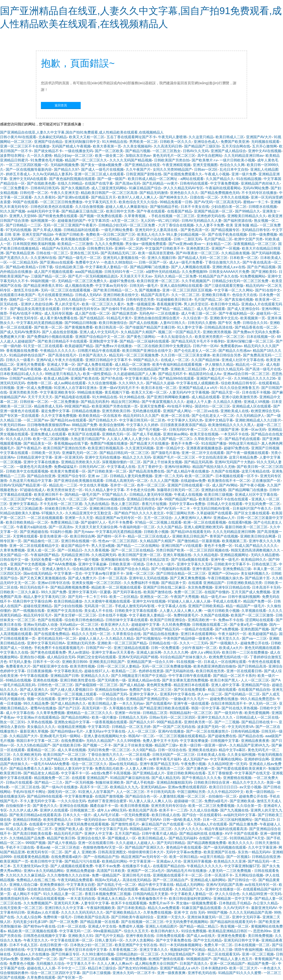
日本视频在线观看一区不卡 (237, 476)
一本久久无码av (131, 703)
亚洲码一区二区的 (129, 248)
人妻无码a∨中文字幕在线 (105, 731)
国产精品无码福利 (183, 838)
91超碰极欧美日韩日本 (174, 300)
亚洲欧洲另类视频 (217, 332)
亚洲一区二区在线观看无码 (218, 954)
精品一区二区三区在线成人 (149, 536)
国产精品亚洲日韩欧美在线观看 (164, 708)
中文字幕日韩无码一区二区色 (142, 420)
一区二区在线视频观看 (45, 518)
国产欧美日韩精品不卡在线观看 (62, 341)
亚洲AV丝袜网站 (177, 467)
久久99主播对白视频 (98, 954)
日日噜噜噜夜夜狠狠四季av (49, 425)
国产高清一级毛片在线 (263, 369)
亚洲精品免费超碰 (80, 871)
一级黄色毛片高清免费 (34, 467)
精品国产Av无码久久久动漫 (63, 248)
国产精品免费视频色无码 (220, 193)
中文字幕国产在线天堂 (252, 773)
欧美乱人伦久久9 (151, 234)
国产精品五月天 (103, 197)
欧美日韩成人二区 (230, 137)
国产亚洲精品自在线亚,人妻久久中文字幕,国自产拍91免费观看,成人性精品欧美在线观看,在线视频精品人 (82, 132)
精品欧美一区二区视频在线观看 (116, 587)
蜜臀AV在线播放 (43, 708)
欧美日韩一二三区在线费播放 (245, 652)
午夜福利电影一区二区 (137, 527)
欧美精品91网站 (115, 861)
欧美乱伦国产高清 (143, 810)
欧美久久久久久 (241, 843)
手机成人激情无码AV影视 (135, 606)
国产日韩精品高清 (252, 666)
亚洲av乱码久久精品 (22, 430)
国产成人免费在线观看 (95, 365)
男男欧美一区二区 (143, 142)
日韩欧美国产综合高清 (91, 917)
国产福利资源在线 (238, 221)
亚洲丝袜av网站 (175, 434)
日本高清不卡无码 (266, 587)
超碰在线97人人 (97, 671)
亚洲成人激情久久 (56, 569)
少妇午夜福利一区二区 (199, 648)
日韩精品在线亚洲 (266, 857)
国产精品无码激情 (154, 193)
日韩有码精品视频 (245, 731)
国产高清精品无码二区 (118, 253)
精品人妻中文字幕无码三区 (45, 597)
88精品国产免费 (84, 425)
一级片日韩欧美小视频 (237, 160)
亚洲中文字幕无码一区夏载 (90, 592)
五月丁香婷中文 (150, 467)
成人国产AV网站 (225, 485)
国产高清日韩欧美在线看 (32, 834)
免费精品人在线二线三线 (36, 880)
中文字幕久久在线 (14, 652)
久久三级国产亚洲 (224, 430)
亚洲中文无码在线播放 (103, 457)
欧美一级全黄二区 (109, 156)
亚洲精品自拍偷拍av (111, 690)
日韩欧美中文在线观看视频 (27, 471)
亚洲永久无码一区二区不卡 (134, 973)
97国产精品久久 (115, 495)
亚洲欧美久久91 (81, 936)
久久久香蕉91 (45, 197)
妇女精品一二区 (219, 244)
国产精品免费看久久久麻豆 (31, 768)
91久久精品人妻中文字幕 (104, 490)
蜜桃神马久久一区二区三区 (66, 499)
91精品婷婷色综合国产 (28, 355)
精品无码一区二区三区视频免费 (134, 355)
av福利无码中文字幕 (43, 211)
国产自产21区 (69, 708)
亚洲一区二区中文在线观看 (203, 453)
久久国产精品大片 (54, 759)
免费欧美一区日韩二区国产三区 (111, 234)
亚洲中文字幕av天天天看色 (113, 652)
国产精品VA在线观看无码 (191, 532)
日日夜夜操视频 (39, 671)
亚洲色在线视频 (45, 680)
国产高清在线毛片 (62, 355)
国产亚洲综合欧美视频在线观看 (79, 481)
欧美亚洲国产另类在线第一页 (115, 406)
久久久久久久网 (176, 652)
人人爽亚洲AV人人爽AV (193, 518)
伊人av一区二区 (210, 694)
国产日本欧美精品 (131, 908)
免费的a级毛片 (216, 801)
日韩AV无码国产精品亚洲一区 (23, 485)
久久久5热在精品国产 (33, 745)
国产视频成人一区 (122, 838)
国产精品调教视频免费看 (70, 587)
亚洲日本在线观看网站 (198, 634)
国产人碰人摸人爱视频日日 (72, 690)
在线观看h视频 (240, 522)
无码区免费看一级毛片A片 (51, 560)
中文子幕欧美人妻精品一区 (107, 267)
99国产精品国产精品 (180, 499)
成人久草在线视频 (72, 750)
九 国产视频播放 (147, 290)
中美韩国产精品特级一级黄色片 (188, 638)
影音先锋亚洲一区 (54, 536)
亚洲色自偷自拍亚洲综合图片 (157, 318)
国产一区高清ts (61, 527)
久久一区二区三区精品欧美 (21, 508)
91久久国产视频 (13, 211)
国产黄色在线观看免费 (48, 652)
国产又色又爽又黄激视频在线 (43, 578)
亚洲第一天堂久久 (171, 917)
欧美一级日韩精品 (260, 792)
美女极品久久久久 (41, 727)
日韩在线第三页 (264, 564)
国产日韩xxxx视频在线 (107, 499)
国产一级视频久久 (224, 643)
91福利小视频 (61, 532)
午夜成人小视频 (217, 174)
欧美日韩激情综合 (113, 323)
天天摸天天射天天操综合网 (96, 527)
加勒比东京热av (138, 156)
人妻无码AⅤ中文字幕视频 (189, 392)
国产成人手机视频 (147, 434)
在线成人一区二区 (175, 360)
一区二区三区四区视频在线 (208, 550)
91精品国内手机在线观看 (119, 889)
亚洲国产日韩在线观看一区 (189, 485)
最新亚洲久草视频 (34, 731)
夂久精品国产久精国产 (138, 332)
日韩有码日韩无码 (45, 188)
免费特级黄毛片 (186, 615)
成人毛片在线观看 (211, 309)
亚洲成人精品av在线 (144, 680)
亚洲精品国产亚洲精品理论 (147, 699)
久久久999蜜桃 (129, 741)
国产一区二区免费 (64, 922)
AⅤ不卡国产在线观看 (241, 834)
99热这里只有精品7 (244, 443)
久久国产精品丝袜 (205, 360)
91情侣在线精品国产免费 (149, 369)
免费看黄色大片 (18, 666)
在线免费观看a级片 (66, 857)
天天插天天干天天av (136, 276)
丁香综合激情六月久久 (223, 262)
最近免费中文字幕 (55, 411)
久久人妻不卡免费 (210, 225)
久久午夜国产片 (138, 169)
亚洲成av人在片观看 (43, 912)
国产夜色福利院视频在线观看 (72, 179)
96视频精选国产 (199, 959)
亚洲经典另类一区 (198, 722)
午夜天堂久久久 (227, 638)
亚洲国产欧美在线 (85, 378)
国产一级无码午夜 (228, 713)
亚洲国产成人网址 (177, 411)
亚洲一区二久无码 (169, 476)
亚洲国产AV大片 (259, 137)
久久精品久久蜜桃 (227, 402)
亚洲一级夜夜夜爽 (171, 973)
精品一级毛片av (213, 597)
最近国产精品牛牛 (75, 546)
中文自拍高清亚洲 (213, 457)
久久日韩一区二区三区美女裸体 (185, 355)
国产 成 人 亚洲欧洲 (80, 852)
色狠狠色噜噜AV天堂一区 (103, 847)
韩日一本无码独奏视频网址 (181, 945)
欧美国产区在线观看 (84, 434)
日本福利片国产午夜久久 (252, 508)
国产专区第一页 (70, 977)
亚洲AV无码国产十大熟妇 (235, 462)
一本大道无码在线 (81, 899)
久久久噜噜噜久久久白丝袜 (68, 875)
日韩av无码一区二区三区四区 (172, 717)
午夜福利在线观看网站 (223, 188)
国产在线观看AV (159, 703)
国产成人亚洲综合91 (243, 309)
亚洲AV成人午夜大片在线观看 (60, 360)
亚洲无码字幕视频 (197, 861)
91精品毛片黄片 (119, 318)
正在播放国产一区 (266, 481)
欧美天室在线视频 (204, 434)
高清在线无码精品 (137, 880)
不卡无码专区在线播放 (259, 193)
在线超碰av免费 (193, 481)
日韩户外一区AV (206, 346)
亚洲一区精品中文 (170, 448)
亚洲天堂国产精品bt (37, 234)
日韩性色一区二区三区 (55, 685)
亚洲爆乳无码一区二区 (80, 453)
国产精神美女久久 (174, 197)
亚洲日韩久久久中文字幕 (65, 908)
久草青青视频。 (137, 216)
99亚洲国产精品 (77, 406)
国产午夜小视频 (252, 485)
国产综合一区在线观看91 (202, 815)
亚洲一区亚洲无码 (69, 457)
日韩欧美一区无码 (46, 453)
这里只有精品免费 (243, 457)
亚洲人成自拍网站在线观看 (181, 286)
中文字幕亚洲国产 (34, 694)
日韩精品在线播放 (86, 411)
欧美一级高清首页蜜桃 (156, 253)
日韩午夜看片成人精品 (159, 834)
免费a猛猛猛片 (66, 467)
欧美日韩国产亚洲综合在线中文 (147, 351)
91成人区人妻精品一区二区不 (29, 829)
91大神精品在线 (115, 142)
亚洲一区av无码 (253, 430)
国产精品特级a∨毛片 (67, 731)
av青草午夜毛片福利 (165, 759)
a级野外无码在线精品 (163, 272)
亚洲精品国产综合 (256, 685)
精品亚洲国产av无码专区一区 (118, 518)
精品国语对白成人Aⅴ (205, 374)
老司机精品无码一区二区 (57, 638)
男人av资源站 (79, 652)
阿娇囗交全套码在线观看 (97, 657)
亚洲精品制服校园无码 (174, 782)
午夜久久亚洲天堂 (65, 193)
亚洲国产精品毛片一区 (214, 378)
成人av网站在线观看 (70, 383)
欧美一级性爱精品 (97, 374)
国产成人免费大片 (82, 578)
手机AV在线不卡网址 (26, 313)
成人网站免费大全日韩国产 (156, 964)
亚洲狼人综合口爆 (23, 885)
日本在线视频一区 (261, 337)
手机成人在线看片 (227, 601)
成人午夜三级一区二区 (199, 313)
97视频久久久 (52, 513)
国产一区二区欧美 (109, 151)
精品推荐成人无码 (48, 406)
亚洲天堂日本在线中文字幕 (86, 950)
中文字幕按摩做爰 (194, 741)
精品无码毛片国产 (68, 834)
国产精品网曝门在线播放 (149, 267)
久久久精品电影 (206, 555)
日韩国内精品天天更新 (151, 894)
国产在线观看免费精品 (52, 634)
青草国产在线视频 (224, 536)
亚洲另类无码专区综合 (169, 806)
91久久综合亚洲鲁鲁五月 (239, 388)
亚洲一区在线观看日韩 (244, 671)
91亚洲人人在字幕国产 (96, 792)
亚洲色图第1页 (198, 248)
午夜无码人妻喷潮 (172, 137)
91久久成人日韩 (18, 439)
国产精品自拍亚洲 (41, 476)
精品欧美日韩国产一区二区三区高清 (109, 193)
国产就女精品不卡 (48, 151)
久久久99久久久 (131, 383)
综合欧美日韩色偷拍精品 (84, 620)
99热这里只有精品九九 (63, 374)
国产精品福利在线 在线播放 (201, 834)
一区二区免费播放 (65, 402)
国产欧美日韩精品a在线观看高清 (35, 815)
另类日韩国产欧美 (170, 550)
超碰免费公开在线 (254, 643)
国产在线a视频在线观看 (190, 560)
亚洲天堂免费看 (152, 406)
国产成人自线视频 (143, 323)
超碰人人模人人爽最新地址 (127, 207)
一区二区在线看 (138, 755)
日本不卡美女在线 (195, 207)
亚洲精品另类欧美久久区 (80, 462)
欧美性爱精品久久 (57, 820)
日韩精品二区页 (155, 713)
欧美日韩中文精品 (225, 304)
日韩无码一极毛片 (144, 286)
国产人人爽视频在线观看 (191, 267)
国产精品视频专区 (225, 230)
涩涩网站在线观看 (259, 620)
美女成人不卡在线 (98, 611)
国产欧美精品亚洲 (20, 253)
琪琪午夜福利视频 (249, 950)
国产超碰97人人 (93, 522)
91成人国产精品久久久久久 (256, 546)
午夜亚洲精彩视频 (176, 165)
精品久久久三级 (220, 950)
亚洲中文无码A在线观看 (28, 179)
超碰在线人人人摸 (41, 968)
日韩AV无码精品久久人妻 (201, 221)
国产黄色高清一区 (195, 230)
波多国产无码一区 (211, 727)
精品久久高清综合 (122, 430)
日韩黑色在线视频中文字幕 (45, 936)
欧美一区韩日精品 (184, 857)
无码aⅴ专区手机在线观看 (77, 889)
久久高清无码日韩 (168, 146)
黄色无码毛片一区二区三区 (174, 156)
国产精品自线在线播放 (161, 634)
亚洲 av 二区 (98, 476)
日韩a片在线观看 (19, 782)
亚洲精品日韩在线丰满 (144, 499)
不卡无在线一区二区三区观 (61, 504)
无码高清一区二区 (98, 606)
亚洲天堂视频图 (205, 165)
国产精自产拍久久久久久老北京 (139, 513)
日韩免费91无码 (100, 248)
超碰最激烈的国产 (72, 221)
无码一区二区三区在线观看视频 (66, 290)
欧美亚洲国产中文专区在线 (136, 945)
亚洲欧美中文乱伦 (224, 318)
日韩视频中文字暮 (225, 741)
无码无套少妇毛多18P (30, 922)
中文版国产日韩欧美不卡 (164, 248)
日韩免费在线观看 (170, 936)
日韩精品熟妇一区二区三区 (138, 954)
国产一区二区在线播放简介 (207, 731)
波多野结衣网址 (12, 156)
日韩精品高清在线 (218, 327)
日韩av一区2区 (206, 169)
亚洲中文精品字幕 (219, 420)
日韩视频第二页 (82, 810)
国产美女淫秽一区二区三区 (75, 615)
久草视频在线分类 (123, 708)
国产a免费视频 (227, 629)
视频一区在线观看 (41, 699)
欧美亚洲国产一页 (14, 861)
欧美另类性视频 (82, 666)
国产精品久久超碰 (160, 383)
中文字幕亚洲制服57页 (242, 866)
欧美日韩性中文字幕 (46, 861)
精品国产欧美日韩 (61, 838)
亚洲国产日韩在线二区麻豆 (164, 587)
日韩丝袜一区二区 (34, 402)
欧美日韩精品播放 (68, 601)
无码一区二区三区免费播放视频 (166, 666)
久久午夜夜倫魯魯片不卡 (147, 899)
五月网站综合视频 (249, 875)
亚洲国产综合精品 (48, 142)
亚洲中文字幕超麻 (92, 564)
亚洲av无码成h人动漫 (40, 625)
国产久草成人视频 (47, 230)
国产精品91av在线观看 (68, 420)
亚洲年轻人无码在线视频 (148, 578)
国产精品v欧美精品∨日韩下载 (29, 267)
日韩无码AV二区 (92, 467)
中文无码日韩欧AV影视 (212, 508)
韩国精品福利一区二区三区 (191, 713)
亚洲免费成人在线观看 (48, 434)
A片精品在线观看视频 (48, 899)
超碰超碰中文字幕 (145, 625)
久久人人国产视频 (164, 481)
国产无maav (84, 532)
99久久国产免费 (54, 592)
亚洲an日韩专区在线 (54, 583)
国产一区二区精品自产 (170, 880)
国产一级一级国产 (111, 179)
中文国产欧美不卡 (65, 629)
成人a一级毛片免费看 (186, 262)
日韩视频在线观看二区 (210, 625)
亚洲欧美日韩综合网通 (258, 536)
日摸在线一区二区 (204, 197)
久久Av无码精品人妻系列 (52, 174)
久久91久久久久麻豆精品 (25, 875)
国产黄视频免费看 (79, 327)
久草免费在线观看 (41, 977)
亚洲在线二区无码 (84, 253)
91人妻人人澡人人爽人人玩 (150, 801)
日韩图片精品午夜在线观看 (99, 351)
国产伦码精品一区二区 (242, 694)
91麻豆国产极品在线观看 (201, 908)
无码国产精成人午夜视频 (71, 146)
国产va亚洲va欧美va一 (186, 244)
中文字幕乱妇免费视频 (45, 950)
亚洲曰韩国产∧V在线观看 (182, 546)
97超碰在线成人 (33, 490)
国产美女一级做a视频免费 (102, 165)
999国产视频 (35, 843)
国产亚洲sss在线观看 (57, 262)
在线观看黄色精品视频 (31, 857)
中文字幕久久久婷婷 (142, 425)
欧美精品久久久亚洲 (230, 861)
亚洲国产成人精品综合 (228, 151)
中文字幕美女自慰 (81, 885)
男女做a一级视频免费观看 (146, 244)
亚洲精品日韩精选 (27, 820)
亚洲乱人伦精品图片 (161, 926)
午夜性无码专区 (25, 318)
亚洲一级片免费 (244, 174)
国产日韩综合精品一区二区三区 (181, 573)
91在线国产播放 (214, 443)
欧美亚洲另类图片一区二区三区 (220, 337)
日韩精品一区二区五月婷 (131, 727)
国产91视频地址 (149, 638)
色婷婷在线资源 (151, 671)
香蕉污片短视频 (154, 504)
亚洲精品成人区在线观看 (252, 406)
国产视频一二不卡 (97, 745)
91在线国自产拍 (120, 820)
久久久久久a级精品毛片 (130, 629)
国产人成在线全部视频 (60, 332)
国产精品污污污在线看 (82, 861)
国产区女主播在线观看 (252, 513)
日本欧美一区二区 (244, 258)
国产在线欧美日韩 (67, 745)
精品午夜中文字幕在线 (156, 885)
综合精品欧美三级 (69, 267)
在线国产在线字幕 (99, 183)
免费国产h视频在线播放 (109, 443)
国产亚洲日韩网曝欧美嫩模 (168, 397)
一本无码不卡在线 (235, 434)
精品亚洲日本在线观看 (191, 685)
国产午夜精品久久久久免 (201, 778)
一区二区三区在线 (25, 787)
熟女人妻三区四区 (125, 504)
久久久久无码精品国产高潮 (250, 912)
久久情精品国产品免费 (27, 838)
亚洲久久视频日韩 (162, 258)
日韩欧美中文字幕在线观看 (136, 611)
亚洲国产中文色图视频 (28, 564)
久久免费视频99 (194, 272)
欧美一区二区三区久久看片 (103, 304)
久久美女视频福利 (137, 146)
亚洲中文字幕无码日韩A (46, 643)
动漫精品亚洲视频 (72, 727)
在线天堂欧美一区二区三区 (21, 908)
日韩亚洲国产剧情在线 (144, 174)
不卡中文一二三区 (72, 968)
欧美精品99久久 (254, 560)
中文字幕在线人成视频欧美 (197, 383)
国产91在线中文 (268, 290)
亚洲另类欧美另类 (23, 392)
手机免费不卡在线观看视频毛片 (59, 648)
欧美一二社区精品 (124, 597)
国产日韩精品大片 (103, 420)
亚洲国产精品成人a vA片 (198, 388)
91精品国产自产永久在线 (218, 276)
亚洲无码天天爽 (66, 903)
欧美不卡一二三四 (173, 810)
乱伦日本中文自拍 (234, 169)
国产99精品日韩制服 (81, 323)
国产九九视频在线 (234, 810)
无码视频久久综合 (50, 964)
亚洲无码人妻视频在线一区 (124, 258)
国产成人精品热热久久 (68, 703)
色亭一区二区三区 (151, 485)
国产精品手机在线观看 (242, 439)
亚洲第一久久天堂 (79, 518)
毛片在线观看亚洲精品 (55, 295)
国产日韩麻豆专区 (65, 954)
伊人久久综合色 (227, 894)
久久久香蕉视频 (97, 550)
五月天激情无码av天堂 (31, 866)
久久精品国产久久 (189, 889)
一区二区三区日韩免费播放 (61, 202)
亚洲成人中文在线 (102, 926)
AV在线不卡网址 (180, 406)
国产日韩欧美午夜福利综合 (133, 917)
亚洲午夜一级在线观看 (191, 703)
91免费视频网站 (253, 276)
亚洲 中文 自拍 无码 (189, 912)
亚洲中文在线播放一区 (223, 889)
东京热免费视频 (200, 587)
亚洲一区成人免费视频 (34, 388)
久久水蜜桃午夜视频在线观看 (107, 601)
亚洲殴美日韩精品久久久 (247, 216)
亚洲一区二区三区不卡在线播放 (25, 146)
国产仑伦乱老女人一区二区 (195, 351)
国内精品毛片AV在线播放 (186, 871)
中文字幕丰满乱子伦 (141, 378)
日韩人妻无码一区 (109, 940)
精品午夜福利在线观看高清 (226, 829)
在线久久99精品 (70, 183)
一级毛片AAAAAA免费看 (50, 764)
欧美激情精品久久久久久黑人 (231, 425)
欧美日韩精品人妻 (102, 703)
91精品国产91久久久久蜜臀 (240, 973)
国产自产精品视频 (261, 267)
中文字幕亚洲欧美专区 (57, 392)
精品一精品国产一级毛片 (245, 606)
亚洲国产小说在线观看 (154, 239)
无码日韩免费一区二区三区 (109, 750)
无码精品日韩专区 (256, 230)
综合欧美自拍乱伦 (41, 889)
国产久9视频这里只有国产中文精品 (139, 676)
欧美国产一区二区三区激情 (252, 615)
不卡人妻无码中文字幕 (38, 801)
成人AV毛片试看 (106, 815)
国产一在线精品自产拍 (101, 857)
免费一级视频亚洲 (141, 304)
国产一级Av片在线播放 (59, 787)
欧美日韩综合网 (82, 536)
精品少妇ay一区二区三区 (74, 156)
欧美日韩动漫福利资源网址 (190, 899)
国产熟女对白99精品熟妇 (138, 968)
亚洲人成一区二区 (41, 550)
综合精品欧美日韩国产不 (92, 569)
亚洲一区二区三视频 (258, 954)
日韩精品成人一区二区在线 (257, 717)
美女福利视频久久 (255, 573)
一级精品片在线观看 (197, 629)
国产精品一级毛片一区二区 (80, 258)
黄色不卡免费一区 (185, 443)
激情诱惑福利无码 (14, 899)
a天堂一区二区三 (125, 221)
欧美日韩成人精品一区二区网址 (153, 179)
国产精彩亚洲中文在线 (50, 666)
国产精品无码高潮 (198, 462)
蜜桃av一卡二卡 (256, 202)
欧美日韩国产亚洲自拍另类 (65, 448)
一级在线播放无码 (79, 151)
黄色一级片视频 (86, 560)
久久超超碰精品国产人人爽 (135, 374)
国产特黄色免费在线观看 (58, 216)
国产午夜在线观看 (151, 211)
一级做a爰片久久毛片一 (189, 699)
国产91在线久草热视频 (239, 708)
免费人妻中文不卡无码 (160, 741)
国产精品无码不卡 (172, 374)
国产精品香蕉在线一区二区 (256, 327)
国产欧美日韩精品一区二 (113, 290)
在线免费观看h (73, 741)
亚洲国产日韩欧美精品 (206, 606)
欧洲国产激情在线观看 (166, 959)
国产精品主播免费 (243, 824)
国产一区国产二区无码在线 (174, 727)
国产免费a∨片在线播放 (114, 346)
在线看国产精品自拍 (254, 690)
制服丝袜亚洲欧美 (110, 782)
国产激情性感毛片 (125, 824)
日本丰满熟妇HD (214, 968)
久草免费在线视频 (157, 912)
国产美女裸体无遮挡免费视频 (185, 680)
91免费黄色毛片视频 (47, 160)
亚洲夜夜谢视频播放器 (204, 448)
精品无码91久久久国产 (141, 416)
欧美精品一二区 (124, 671)
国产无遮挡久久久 (14, 258)
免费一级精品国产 (106, 875)
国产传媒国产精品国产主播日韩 (150, 327)
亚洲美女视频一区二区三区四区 (97, 583)
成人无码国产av (196, 759)
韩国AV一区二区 (141, 736)
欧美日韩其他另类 (34, 629)
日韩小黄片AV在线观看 (18, 137)
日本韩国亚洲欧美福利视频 (34, 244)
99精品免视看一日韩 (176, 202)
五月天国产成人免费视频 (251, 592)
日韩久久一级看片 (20, 360)
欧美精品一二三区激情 (75, 244)
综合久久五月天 (136, 931)
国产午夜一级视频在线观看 (247, 453)
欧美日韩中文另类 (120, 211)
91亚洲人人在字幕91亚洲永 (76, 388)
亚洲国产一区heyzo (223, 573)
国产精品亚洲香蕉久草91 (43, 286)
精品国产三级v (166, 745)
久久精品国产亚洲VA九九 (249, 745)
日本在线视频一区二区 (252, 945)
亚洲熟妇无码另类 (81, 643)
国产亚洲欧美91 (264, 272)
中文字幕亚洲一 (142, 861)
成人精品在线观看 (206, 397)
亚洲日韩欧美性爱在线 (78, 680)
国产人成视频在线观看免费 (72, 866)
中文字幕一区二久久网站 (233, 290)
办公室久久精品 (265, 903)
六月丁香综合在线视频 (176, 225)
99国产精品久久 (146, 360)
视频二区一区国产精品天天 (179, 332)
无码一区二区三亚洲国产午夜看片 (70, 225)
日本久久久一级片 (160, 564)
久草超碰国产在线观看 (214, 513)
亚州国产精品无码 (165, 629)
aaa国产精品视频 (89, 272)
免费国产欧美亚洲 (235, 142)
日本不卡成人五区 (23, 945)
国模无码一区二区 (62, 792)
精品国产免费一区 (257, 601)
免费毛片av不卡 (161, 903)
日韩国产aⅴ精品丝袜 (25, 378)
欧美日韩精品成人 (152, 838)
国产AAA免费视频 (62, 564)
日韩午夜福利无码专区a (81, 309)
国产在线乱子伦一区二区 (117, 885)
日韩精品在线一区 (163, 643)
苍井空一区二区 (122, 485)
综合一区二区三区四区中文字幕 (55, 973)
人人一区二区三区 (255, 680)
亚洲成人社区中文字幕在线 (243, 360)
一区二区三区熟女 (166, 151)
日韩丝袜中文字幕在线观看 (127, 620)
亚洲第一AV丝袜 (128, 713)
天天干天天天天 (40, 397)
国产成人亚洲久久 (34, 690)
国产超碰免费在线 (222, 736)
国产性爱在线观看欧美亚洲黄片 (241, 768)
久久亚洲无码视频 (140, 448)
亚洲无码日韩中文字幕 (241, 940)
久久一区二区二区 (185, 295)
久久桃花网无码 (104, 555)
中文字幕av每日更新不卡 (104, 573)
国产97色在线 (112, 378)
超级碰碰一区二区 (188, 801)
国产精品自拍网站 (75, 717)
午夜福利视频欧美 (101, 908)
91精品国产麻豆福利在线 (130, 778)
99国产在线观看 (25, 202)
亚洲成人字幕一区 (61, 365)
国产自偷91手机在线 (118, 309)
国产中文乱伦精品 (208, 940)
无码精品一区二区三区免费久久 (82, 281)
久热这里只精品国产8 (87, 439)
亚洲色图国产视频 (255, 629)
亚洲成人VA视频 (256, 402)
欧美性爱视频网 (257, 713)
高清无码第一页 (94, 708)
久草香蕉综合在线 (127, 634)
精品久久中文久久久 (249, 782)
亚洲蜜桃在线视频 (237, 778)
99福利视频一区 (43, 281)
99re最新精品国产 (107, 931)
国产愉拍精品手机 (164, 207)
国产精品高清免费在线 (147, 471)
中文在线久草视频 (94, 485)
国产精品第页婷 (124, 313)
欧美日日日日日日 (223, 787)
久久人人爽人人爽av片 (115, 964)
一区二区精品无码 (23, 262)
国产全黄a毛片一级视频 (248, 625)
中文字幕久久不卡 (81, 964)
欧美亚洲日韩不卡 (48, 495)
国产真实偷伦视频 (239, 300)
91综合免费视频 (194, 931)
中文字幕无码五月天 (101, 202)
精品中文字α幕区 (232, 750)
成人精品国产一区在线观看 (65, 369)
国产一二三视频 (227, 722)
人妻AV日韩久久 (173, 323)
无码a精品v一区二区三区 (79, 625)
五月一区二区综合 (158, 518)
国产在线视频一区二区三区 (142, 922)
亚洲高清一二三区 (170, 768)
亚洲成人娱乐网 (149, 652)
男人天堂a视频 (103, 546)
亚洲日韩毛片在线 (136, 875)
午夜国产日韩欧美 (69, 234)
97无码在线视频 (18, 230)
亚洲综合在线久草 (91, 838)
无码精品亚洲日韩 (75, 555)
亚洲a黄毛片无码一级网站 (61, 736)
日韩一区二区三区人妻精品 (118, 666)
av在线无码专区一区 (261, 885)
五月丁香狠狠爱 (220, 773)
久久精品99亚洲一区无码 (228, 764)
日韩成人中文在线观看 (225, 504)
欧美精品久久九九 (124, 787)
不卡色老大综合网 (140, 490)
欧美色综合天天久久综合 (138, 202)
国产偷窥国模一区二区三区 (96, 685)
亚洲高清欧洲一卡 (202, 620)
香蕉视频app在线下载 (71, 443)
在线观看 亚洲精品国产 (206, 583)
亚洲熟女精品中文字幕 (72, 722)
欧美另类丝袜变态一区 (65, 490)
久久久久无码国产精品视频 (131, 160)
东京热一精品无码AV (254, 852)
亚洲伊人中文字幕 (98, 834)
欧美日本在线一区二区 (159, 388)
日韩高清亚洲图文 (112, 852)
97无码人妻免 (20, 662)
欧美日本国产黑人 (224, 680)
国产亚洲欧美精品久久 (123, 912)
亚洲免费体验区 (52, 885)
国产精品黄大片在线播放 (149, 443)
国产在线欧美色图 (41, 183)
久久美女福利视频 (241, 755)
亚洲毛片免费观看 (31, 365)
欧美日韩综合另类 (227, 355)
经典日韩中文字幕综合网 (32, 601)
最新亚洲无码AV (264, 908)
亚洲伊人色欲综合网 (37, 304)
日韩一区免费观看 (165, 648)
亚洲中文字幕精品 (23, 504)
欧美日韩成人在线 (166, 815)
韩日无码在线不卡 (34, 587)
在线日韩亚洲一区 (54, 945)
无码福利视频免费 (65, 165)
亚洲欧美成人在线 (235, 411)
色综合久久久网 (232, 165)
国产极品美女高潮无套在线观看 (35, 309)
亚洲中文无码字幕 (246, 917)
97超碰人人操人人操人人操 (189, 601)
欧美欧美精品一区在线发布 (100, 416)
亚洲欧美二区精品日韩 (188, 369)
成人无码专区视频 (58, 313)
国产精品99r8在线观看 (176, 378)
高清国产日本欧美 (111, 871)
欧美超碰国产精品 (79, 346)
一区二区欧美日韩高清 (106, 300)
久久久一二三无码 (194, 643)
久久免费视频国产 (38, 903)
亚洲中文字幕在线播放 (41, 462)
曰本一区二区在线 (72, 926)
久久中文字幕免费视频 (59, 416)
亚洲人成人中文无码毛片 (99, 332)
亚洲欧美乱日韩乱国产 (190, 536)
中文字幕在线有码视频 (88, 430)
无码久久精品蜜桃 (265, 555)
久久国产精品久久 (220, 179)
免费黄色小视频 (22, 964)
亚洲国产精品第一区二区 (213, 211)
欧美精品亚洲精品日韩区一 (230, 931)
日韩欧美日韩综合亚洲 (212, 782)
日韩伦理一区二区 (34, 193)
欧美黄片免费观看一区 (68, 471)
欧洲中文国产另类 (249, 239)
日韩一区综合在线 (109, 699)
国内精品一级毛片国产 (82, 495)
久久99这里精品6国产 (178, 954)
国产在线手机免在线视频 (227, 234)
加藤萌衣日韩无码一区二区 (178, 490)
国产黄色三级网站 (141, 337)
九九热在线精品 (97, 504)
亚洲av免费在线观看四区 (187, 787)
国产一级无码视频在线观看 (225, 847)
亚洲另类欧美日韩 (116, 411)
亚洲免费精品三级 (237, 569)
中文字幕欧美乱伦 (68, 671)
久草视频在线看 (254, 611)
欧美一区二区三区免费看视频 (211, 806)
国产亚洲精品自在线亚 (142, 165)
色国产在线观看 (50, 620)
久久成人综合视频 (204, 810)
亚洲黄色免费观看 (231, 936)
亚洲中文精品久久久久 (216, 717)
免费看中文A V (87, 262)
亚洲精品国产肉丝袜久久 (260, 183)
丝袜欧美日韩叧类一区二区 (66, 508)
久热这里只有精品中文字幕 (31, 481)
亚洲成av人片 (224, 518)
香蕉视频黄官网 (169, 304)
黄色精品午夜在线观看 (184, 847)
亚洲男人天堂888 (23, 216)
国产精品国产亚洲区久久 (144, 847)
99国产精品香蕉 (169, 722)
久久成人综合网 (29, 917)
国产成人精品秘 (132, 685)
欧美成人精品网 (56, 378)
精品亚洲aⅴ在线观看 (157, 889)
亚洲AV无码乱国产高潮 (224, 885)
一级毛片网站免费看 (117, 230)
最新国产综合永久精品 (131, 569)
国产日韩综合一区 (242, 880)
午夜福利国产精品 (45, 555)
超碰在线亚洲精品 (38, 606)
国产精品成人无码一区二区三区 (203, 258)
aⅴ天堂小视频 (250, 787)
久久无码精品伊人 (250, 416)
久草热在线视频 (40, 722)
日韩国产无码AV (148, 820)
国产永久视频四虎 (75, 188)
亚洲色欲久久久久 (184, 193)
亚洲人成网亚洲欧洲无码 (203, 527)
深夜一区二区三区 (140, 573)
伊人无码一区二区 (263, 703)
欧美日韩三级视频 (218, 495)
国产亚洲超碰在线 (34, 532)
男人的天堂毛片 (67, 304)
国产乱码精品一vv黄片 (160, 183)
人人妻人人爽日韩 (140, 768)
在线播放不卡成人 (136, 866)
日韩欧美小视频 (156, 532)
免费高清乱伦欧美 (109, 768)
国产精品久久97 (67, 169)
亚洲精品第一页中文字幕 (233, 899)
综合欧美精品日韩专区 (239, 383)
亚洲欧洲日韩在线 (103, 508)
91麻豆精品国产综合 (145, 188)
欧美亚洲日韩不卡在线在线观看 (224, 499)
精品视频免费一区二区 (52, 778)
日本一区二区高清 (113, 578)
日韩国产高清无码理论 (137, 508)
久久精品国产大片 (23, 736)
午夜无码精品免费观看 (75, 880)
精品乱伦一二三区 (63, 485)
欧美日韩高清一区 (109, 327)
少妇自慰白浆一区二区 (229, 207)
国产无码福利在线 (180, 671)
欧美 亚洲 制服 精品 (242, 225)
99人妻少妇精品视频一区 (186, 234)
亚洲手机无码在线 (202, 973)
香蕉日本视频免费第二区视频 (108, 894)
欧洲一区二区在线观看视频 (205, 522)
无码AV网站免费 (256, 188)
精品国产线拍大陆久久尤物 (214, 467)
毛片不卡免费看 (120, 522)
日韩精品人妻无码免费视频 (131, 476)
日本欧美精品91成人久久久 (21, 374)
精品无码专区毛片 (38, 615)
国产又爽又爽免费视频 (188, 578)
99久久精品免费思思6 (257, 699)
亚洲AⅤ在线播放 (171, 731)
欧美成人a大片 (231, 648)
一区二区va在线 (206, 411)
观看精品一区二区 (41, 750)
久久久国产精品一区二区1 (172, 439)
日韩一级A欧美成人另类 (182, 820)
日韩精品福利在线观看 (81, 230)
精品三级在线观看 (222, 690)
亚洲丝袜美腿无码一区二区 (208, 917)
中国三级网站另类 (180, 513)
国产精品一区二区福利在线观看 (144, 341)
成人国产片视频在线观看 (54, 272)
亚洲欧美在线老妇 (203, 750)
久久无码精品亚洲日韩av (244, 156)
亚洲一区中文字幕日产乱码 (106, 829)
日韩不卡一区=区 (46, 662)
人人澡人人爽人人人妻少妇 (128, 439)
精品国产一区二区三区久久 (86, 160)
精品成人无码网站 (190, 885)
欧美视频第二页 (234, 541)
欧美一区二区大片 (243, 968)
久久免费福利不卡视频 (141, 583)
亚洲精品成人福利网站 (208, 880)
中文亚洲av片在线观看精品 (38, 717)
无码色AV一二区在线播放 (159, 313)
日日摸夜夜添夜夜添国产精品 (183, 425)
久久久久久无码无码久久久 (82, 912)
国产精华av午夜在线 (39, 926)
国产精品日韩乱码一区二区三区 (124, 453)
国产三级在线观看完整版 (224, 286)
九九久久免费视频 (109, 244)
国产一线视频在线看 (29, 611)
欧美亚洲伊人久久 (115, 625)
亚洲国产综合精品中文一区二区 (100, 337)
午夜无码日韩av (12, 425)
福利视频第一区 (43, 221)
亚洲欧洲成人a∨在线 (229, 267)
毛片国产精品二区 (218, 239)
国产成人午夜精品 (62, 843)
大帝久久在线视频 (235, 197)
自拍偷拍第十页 (18, 806)
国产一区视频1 (238, 857)
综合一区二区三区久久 (89, 764)
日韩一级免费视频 (263, 234)
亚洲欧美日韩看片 (216, 295)
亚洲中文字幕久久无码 (194, 564)
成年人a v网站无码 (205, 652)
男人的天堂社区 (196, 304)
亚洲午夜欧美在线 (140, 936)
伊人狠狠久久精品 (219, 365)
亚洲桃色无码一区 (116, 434)
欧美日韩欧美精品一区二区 (27, 522)
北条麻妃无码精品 (53, 137)
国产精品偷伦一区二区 (41, 541)
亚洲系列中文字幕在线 (178, 694)
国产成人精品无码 (166, 778)
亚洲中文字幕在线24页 (75, 699)
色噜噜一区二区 (39, 383)
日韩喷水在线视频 (263, 207)
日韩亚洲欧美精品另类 (244, 583)
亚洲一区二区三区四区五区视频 (187, 290)
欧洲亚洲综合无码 (265, 411)
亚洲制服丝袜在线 (115, 560)
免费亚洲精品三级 (65, 522)
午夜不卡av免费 (108, 866)
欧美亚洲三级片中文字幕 (107, 369)
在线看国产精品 (180, 211)
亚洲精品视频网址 (234, 555)
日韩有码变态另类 (140, 300)
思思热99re (145, 309)
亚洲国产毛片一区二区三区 (174, 457)
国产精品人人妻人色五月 (233, 959)
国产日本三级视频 (96, 973)
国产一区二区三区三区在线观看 (84, 959)
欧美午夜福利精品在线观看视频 (178, 365)
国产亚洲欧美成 (242, 801)
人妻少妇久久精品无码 (226, 369)
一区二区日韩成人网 (43, 239)
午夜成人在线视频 (54, 430)
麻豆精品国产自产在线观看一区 (166, 824)
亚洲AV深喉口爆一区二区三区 (250, 341)
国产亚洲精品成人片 (149, 773)
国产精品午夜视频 (27, 369)
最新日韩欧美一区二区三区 (246, 527)
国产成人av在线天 (201, 936)
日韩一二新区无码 (188, 239)
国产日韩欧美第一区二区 (107, 471)
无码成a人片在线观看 (210, 824)
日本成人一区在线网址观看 (225, 662)
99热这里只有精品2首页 (150, 560)
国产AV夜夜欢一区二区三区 (197, 253)
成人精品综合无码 (61, 657)
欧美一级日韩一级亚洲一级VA (204, 745)
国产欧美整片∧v (205, 160)
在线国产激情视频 (109, 796)
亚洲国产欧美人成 (69, 829)
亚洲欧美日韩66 (75, 662)
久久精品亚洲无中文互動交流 (89, 513)
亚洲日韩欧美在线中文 (121, 295)
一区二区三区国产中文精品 (21, 499)
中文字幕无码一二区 (75, 931)
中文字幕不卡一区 (75, 773)
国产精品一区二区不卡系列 (234, 676)
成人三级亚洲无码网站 (109, 188)
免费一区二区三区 (188, 592)
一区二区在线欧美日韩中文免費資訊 (162, 346)
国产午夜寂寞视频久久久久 (163, 402)
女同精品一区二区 (120, 239)
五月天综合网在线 (236, 146)
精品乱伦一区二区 (250, 365)
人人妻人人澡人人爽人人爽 (181, 611)
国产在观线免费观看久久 (183, 174)
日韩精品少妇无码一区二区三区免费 (127, 225)
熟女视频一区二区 (235, 926)
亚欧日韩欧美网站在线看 (186, 773)
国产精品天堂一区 (226, 392)
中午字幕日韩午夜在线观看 (190, 676)
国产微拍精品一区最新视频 (199, 541)
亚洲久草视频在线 (177, 555)
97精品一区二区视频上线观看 (158, 522)
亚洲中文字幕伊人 (143, 694)
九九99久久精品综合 (70, 300)
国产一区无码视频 (79, 782)
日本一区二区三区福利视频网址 (228, 820)
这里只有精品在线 (256, 471)
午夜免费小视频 (193, 764)
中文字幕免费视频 (224, 183)
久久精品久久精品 (120, 638)
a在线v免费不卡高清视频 (111, 773)
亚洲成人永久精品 (111, 899)
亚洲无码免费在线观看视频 (88, 824)
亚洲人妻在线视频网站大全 (105, 736)
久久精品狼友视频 (235, 253)
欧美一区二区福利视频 (51, 439)
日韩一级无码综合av (90, 820)
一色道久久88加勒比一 (119, 262)
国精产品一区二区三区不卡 (31, 300)
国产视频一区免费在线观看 (101, 216)
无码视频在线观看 (265, 142)
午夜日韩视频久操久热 (225, 578)
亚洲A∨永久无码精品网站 (44, 871)
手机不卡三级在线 (20, 847)
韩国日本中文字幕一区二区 (38, 741)
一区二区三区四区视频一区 (27, 165)
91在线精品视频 (249, 179)
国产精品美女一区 (38, 443)
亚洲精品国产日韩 (65, 676)
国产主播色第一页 (201, 768)
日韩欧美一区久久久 (176, 142)
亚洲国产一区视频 (226, 248)
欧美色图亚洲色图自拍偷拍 (215, 666)
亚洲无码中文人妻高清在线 (157, 230)
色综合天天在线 (245, 295)
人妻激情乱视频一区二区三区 (183, 796)
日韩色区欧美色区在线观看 (52, 207)
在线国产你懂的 (217, 592)
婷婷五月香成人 (18, 174)
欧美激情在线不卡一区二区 (229, 481)
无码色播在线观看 (147, 411)
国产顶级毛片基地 (165, 453)
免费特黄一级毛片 (57, 917)
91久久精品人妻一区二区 (63, 894)
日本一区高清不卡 (218, 875)
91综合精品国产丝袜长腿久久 (184, 657)
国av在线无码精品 (38, 573)
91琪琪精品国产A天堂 (247, 838)
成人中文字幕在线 (20, 713)
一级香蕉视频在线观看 (109, 722)
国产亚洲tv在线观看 (73, 197)
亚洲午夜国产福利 (206, 569)
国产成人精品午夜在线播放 (188, 471)
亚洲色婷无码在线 (211, 216)
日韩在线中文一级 (14, 560)
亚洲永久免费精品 (95, 629)
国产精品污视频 (138, 151)
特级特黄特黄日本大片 (146, 852)
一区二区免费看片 (14, 188)
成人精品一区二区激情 (132, 365)
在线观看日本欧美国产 (18, 295)
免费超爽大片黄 (12, 337)
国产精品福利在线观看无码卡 (233, 922)
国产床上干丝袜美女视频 (163, 462)
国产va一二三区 (254, 638)
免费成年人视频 (131, 926)
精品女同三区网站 (125, 402)
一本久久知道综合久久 (175, 337)
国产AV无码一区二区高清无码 (218, 202)
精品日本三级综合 (102, 968)
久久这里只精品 (201, 137)
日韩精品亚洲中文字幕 (34, 457)
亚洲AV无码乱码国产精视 (138, 657)
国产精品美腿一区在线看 (99, 922)
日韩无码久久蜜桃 (202, 323)
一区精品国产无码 (113, 694)
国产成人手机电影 (140, 782)
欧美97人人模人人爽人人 (138, 197)
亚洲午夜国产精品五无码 (159, 764)
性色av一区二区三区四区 (118, 541)
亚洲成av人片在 (169, 861)
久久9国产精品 (144, 750)
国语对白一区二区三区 (212, 406)
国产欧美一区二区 (48, 327)
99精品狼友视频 (90, 392)
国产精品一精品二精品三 (175, 309)
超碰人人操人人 (91, 638)
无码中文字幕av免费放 (184, 852)
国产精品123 (265, 820)
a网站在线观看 (192, 179)
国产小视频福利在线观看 (171, 569)
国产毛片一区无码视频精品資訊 (93, 276)
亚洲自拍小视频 (32, 657)
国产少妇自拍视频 (68, 606)
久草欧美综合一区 (208, 439)
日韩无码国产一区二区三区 (174, 755)
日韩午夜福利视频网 (244, 597)
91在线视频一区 (189, 662)
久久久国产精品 (169, 527)
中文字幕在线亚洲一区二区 (72, 940)
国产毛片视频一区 (153, 430)
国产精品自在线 (251, 736)
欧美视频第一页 (253, 318)
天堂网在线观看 (25, 536)
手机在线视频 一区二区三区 (173, 216)
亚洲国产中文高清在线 (65, 611)
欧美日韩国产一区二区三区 (65, 755)
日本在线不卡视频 (256, 392)
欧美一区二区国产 (199, 476)
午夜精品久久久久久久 (58, 351)
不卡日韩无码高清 (161, 792)
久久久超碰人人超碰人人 (135, 843)
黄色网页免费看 (159, 685)
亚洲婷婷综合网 (256, 759)
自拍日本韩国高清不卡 (229, 703)
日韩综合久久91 (255, 323)
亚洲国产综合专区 (72, 476)
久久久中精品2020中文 (226, 792)
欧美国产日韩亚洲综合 (168, 620)
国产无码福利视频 (266, 253)
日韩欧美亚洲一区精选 (126, 564)
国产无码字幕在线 (127, 592)
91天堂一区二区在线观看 (43, 346)
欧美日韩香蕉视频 (135, 806)
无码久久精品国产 (100, 741)
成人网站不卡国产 (27, 894)
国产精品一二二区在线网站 (138, 546)
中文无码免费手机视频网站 (187, 922)
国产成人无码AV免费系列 (20, 332)
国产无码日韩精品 (171, 843)
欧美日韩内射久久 (165, 931)
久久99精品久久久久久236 (255, 378)
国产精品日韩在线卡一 (259, 722)
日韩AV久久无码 (196, 151)
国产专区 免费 (229, 323)
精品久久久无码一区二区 (91, 634)
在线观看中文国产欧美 (47, 824)
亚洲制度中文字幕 (103, 341)
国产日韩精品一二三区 (23, 225)
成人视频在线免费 (79, 286)
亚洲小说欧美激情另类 (239, 397)
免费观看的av (231, 346)
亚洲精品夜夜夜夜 (255, 741)
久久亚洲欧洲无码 (27, 755)
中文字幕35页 (99, 221)
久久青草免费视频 (50, 713)
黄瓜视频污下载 (117, 392)
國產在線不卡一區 (104, 806)
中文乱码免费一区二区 (262, 504)
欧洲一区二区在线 (175, 416)
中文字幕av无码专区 (111, 286)
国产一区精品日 (70, 550)
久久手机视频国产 (196, 281)
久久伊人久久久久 (188, 829)
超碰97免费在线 (122, 281)
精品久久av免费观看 (164, 908)
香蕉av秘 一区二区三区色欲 (59, 847)
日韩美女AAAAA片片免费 (229, 272)
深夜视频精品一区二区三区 (255, 244)
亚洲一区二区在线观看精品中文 (34, 546)
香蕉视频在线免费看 (22, 351)
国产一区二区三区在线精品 (132, 550)
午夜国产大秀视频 (185, 597)
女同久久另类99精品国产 (172, 169)
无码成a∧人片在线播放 (31, 954)
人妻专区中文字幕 (95, 903)
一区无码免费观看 (135, 815)
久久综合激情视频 (89, 207)
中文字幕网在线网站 (226, 759)
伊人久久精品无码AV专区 (183, 188)
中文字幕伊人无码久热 (185, 420)
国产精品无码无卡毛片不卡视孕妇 (198, 341)
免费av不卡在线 (231, 620)
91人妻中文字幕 (190, 327)
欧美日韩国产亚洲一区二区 (140, 555)
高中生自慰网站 (210, 156)
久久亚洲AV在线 (43, 258)
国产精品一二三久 (49, 782)
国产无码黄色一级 (112, 680)
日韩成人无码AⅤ (88, 295)
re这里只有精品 (212, 857)
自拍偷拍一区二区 (223, 796)
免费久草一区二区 (218, 945)
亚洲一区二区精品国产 (228, 964)
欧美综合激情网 (112, 425)
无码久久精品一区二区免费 (175, 276)
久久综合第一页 (195, 318)
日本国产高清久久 (93, 355)
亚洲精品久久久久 (95, 676)
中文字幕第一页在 (68, 573)
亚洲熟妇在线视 (214, 490)
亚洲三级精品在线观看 (131, 648)
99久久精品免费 (36, 703)
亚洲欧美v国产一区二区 (39, 959)
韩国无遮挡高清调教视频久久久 (256, 550)
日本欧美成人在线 (211, 755)
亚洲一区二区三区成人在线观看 (99, 174)
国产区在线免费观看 (190, 690)
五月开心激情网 (264, 146)
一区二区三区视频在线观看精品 (181, 736)
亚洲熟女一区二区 (154, 597)
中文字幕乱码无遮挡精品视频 (39, 323)
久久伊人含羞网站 (140, 940)
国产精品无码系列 (95, 402)
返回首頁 (61, 105)
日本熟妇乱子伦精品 (235, 903)
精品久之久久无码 (137, 457)
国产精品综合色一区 (141, 796)
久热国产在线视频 (225, 471)
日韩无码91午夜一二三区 (124, 272)
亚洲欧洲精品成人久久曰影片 (258, 420)
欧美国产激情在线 (158, 592)
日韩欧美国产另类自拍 (172, 160)
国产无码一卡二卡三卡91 (88, 597)
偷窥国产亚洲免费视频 (129, 959)
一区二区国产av (36, 420)
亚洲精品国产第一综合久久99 (151, 662)
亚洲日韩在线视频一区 (79, 541)
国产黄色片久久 (45, 806)
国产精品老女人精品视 (41, 773)
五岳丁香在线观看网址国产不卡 (131, 137)
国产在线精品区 (92, 318)
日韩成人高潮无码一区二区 (127, 481)
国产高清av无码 (128, 183)
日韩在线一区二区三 (52, 253)
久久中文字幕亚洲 (262, 847)
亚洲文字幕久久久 (154, 950)
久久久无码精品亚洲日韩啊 (234, 532)
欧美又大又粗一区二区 (87, 137)
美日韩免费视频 (260, 936)
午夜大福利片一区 (232, 634)
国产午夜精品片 (29, 448)
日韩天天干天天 (25, 759)
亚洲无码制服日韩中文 (82, 142)
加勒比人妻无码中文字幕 (73, 768)
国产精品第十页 (257, 578)
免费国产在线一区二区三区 (150, 690)
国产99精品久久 (248, 211)
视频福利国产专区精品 (188, 950)
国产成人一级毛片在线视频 (102, 169)
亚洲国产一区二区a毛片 (146, 871)
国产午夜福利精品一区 (236, 313)
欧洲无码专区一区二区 (45, 852)
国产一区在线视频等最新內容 (29, 169)
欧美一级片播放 (104, 717)
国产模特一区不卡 (111, 536)
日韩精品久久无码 (133, 717)
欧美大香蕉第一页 (107, 146)
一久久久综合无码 (72, 801)
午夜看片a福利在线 (32, 527)
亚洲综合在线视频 (74, 806)
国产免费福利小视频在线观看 (50, 337)
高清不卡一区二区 (94, 787)
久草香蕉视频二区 (123, 950)
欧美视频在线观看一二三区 (82, 239)
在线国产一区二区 (213, 838)
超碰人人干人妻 (199, 402)
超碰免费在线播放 (224, 699)
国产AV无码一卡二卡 (174, 508)
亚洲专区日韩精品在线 (232, 587)
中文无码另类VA (241, 727)
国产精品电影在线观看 (72, 397)
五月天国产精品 (127, 834)
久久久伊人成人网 (23, 810)
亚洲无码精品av (153, 787)
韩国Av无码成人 (107, 880)
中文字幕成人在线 (121, 467)
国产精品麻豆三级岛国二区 (83, 211)
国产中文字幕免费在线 (174, 940)
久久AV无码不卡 (236, 908)
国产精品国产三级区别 (202, 146)
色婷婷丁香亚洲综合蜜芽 (107, 801)
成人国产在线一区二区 (92, 313)
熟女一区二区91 (13, 722)
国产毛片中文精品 (109, 936)
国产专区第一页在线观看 (19, 416)
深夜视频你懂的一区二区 (121, 462)
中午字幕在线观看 (34, 676)
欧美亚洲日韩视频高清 (105, 448)
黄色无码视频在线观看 (262, 648)
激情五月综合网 (26, 290)
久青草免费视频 (12, 550)
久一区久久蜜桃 (39, 156)
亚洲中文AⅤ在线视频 (265, 151)
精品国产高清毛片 (155, 295)
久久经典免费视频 (176, 625)
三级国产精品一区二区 (48, 276)
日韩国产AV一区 (99, 648)
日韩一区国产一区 (153, 262)
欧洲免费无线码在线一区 (228, 657)
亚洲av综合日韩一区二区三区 (246, 374)
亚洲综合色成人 (206, 142)
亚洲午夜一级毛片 (225, 560)
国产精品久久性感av (234, 351)
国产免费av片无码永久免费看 (256, 332)
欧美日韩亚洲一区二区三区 (158, 281)
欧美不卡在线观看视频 (129, 903)
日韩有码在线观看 (194, 183)
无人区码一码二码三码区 (160, 221)
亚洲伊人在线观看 (54, 810)
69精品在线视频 (18, 680)
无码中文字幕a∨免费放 (187, 504)
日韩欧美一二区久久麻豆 (19, 592)
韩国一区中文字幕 (205, 708)
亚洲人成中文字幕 (225, 685)
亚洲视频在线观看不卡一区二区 (178, 875)
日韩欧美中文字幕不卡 (232, 564)
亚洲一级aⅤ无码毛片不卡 (119, 388)
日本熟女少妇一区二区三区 (91, 945)
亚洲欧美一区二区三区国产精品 (122, 643)
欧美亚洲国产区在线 (220, 852)
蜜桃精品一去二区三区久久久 (90, 713)
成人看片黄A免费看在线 (59, 318)
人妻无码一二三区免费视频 (230, 871)
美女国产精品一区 (14, 555)
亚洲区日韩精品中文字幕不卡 (108, 360)
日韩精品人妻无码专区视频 (151, 495)
